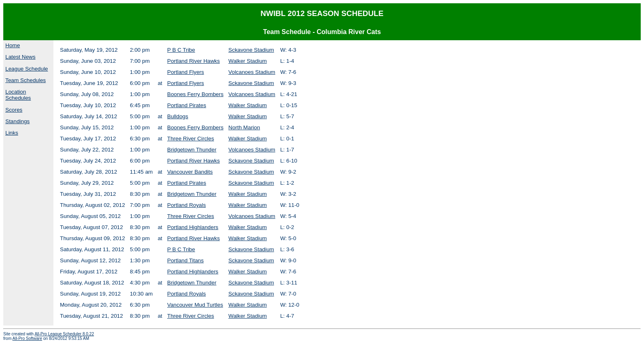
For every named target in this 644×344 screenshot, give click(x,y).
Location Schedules (18, 95)
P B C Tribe (181, 50)
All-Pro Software (27, 338)
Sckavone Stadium (251, 50)
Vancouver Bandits (190, 172)
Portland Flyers (186, 72)
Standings (17, 121)
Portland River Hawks (193, 61)
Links (12, 133)
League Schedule (27, 69)
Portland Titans (185, 260)
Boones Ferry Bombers (195, 94)
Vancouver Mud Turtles (195, 305)
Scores (14, 110)
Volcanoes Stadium (252, 72)
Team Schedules (26, 80)
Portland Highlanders (193, 227)
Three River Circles (191, 139)
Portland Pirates (187, 105)
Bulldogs (178, 116)
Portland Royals (186, 205)
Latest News (20, 57)
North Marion (244, 127)
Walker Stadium (248, 61)
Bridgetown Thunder (192, 150)
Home (13, 45)
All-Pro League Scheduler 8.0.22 (64, 334)
